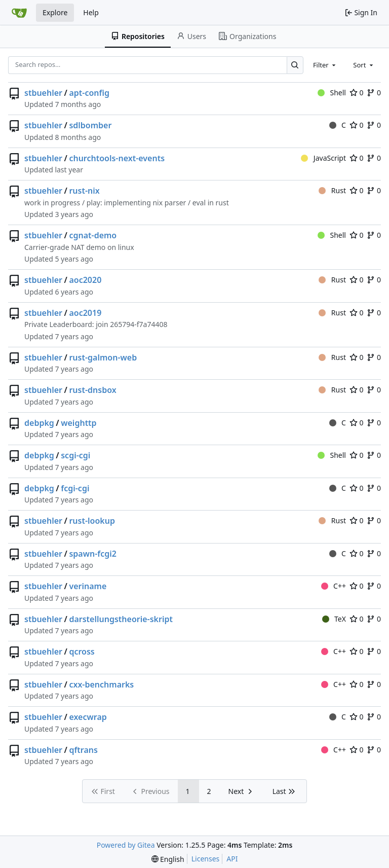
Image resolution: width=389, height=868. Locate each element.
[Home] (19, 13)
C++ (334, 586)
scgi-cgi (75, 455)
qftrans (83, 750)
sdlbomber (90, 125)
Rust (332, 190)
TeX (334, 619)
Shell (332, 93)
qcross (82, 652)
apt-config (89, 93)
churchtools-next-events (117, 158)
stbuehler (43, 93)
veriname (88, 586)
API (232, 859)
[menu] (168, 859)
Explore (55, 12)
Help (91, 12)
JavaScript (323, 158)
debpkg (39, 423)
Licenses (206, 859)
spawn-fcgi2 (93, 554)
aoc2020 (85, 280)
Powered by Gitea (126, 845)
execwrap (88, 717)
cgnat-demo (93, 235)
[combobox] (325, 65)
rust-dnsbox (92, 390)
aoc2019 (85, 313)
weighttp (79, 423)
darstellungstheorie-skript (121, 619)
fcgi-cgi (75, 488)
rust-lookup (92, 521)
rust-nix (84, 191)
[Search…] (295, 65)
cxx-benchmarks (101, 684)
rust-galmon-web (103, 357)
